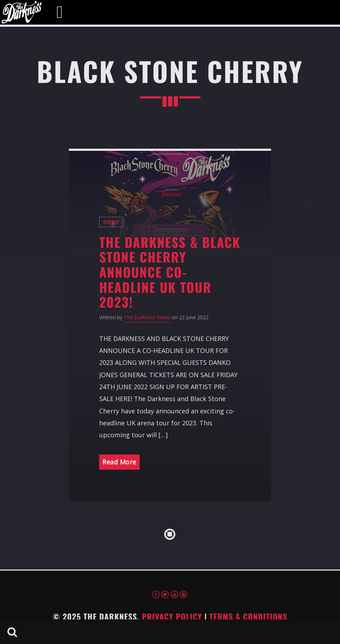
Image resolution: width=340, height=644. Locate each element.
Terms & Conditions (249, 617)
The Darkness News (147, 317)
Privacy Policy (172, 617)
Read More (119, 462)
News (111, 222)
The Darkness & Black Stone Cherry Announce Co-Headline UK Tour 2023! (170, 272)
